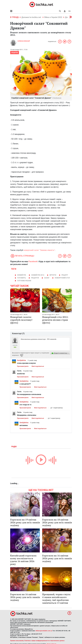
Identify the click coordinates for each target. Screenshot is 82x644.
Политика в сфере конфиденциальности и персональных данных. (45, 641)
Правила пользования (17, 641)
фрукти (53, 275)
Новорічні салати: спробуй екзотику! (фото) (21, 320)
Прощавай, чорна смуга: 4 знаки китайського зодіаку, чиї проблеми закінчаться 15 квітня (57, 599)
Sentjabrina (22, 360)
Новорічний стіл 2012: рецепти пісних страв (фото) (55, 320)
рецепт (65, 275)
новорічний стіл (62, 278)
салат (47, 278)
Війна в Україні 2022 (53, 17)
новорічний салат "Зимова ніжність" (39, 250)
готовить (22, 278)
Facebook (33, 261)
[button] (65, 11)
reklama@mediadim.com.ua (44, 631)
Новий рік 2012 (38, 275)
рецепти (15, 53)
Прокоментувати (23, 366)
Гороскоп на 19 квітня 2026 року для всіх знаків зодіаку (25, 522)
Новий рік (22, 275)
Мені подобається (38, 366)
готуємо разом (24, 281)
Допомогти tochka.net (31, 17)
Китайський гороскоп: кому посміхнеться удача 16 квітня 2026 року (24, 560)
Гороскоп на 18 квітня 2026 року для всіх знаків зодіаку (57, 522)
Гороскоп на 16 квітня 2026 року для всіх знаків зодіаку (57, 558)
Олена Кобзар (24, 41)
